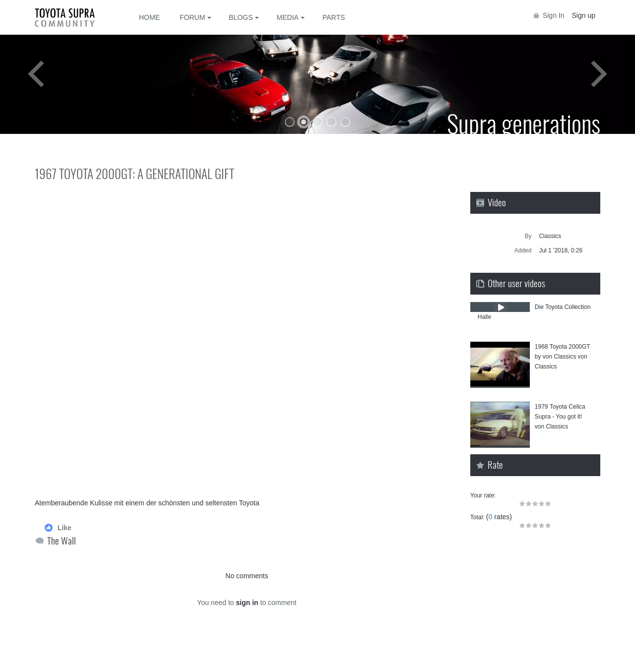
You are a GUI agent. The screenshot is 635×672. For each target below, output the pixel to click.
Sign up (584, 15)
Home (149, 17)
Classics (550, 236)
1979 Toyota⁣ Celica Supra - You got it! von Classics (560, 417)
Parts (334, 17)
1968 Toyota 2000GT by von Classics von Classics (563, 357)
